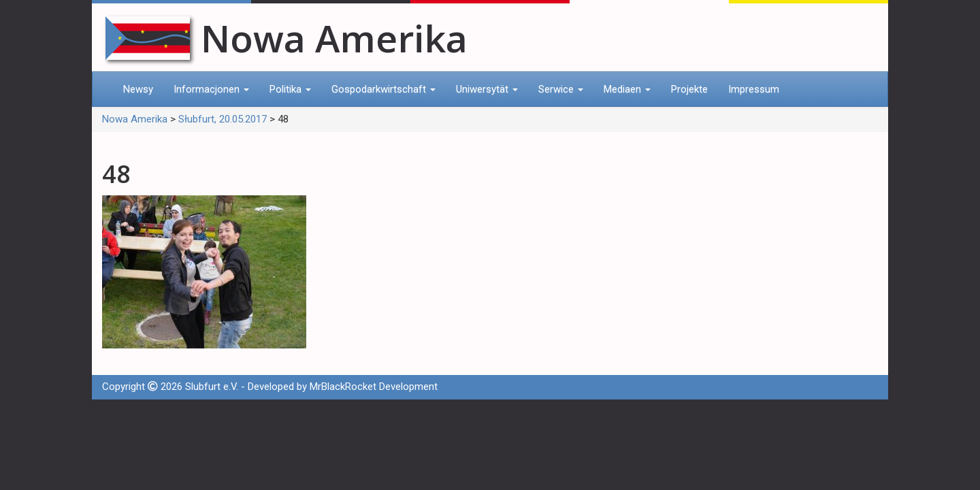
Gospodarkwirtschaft (383, 89)
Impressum (754, 89)
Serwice (561, 89)
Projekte (689, 89)
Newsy (138, 89)
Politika (290, 89)
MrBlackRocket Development (374, 387)
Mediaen (627, 89)
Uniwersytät (487, 89)
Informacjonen (211, 89)
